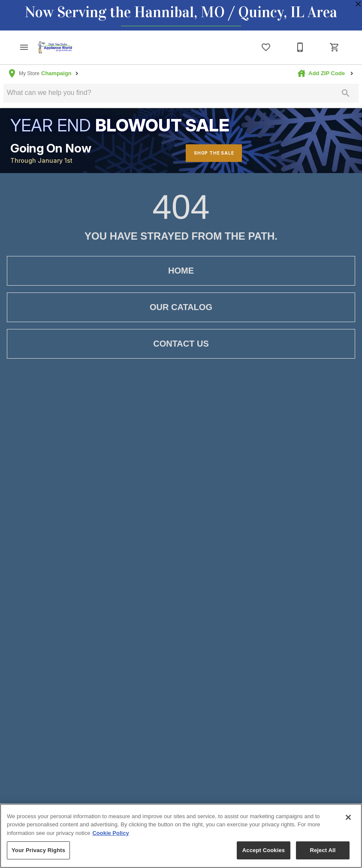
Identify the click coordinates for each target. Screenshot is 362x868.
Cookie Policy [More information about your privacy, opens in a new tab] (110, 833)
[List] (266, 47)
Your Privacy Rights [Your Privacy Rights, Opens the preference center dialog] (38, 850)
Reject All (323, 850)
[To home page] (55, 47)
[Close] (348, 817)
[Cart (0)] (335, 47)
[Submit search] (346, 93)
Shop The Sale (214, 153)
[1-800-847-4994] (300, 47)
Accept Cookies (264, 850)
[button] (24, 47)
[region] (181, 836)
